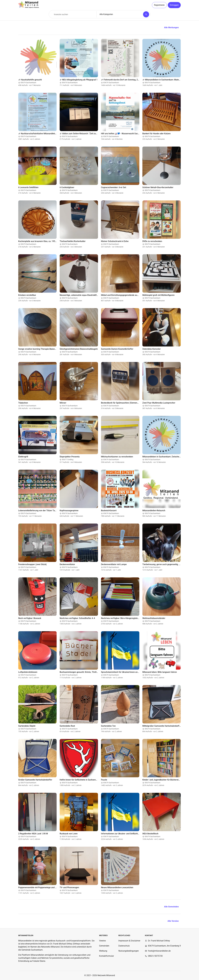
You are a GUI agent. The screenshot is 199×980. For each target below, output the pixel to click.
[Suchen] (146, 14)
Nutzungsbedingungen (129, 951)
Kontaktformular (106, 956)
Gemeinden (104, 946)
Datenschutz (124, 946)
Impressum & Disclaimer (129, 941)
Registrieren (159, 5)
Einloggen (174, 5)
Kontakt (149, 935)
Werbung (103, 951)
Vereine (102, 941)
